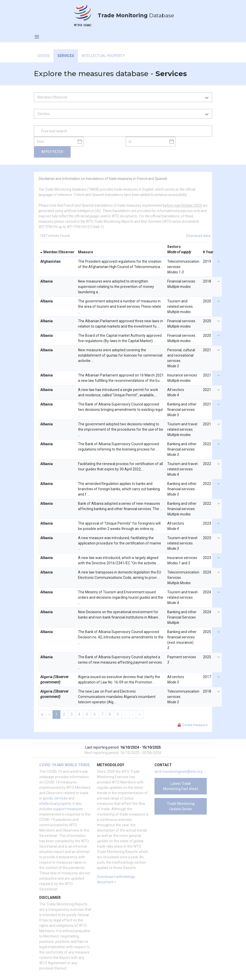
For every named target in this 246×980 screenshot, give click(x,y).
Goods (44, 56)
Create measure (193, 725)
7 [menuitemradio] (102, 714)
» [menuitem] (140, 714)
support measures (68, 809)
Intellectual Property (103, 56)
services (61, 798)
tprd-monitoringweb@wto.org (178, 772)
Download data (198, 236)
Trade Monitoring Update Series (181, 806)
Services (66, 56)
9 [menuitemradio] (118, 714)
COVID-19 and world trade (64, 765)
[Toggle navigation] (37, 37)
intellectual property (55, 804)
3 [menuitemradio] (72, 714)
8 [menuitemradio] (110, 714)
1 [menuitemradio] (56, 714)
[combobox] (121, 97)
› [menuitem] (133, 714)
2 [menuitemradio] (64, 714)
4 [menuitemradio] (79, 714)
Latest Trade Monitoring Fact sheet (181, 786)
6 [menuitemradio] (95, 714)
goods (48, 798)
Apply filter (52, 152)
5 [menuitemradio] (87, 714)
